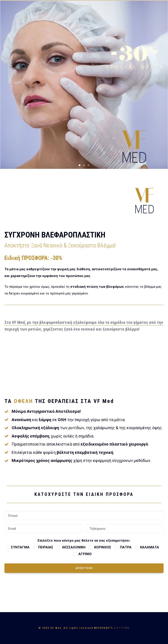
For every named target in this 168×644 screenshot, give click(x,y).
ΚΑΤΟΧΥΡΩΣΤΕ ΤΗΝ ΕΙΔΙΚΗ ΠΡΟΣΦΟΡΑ (80, 494)
